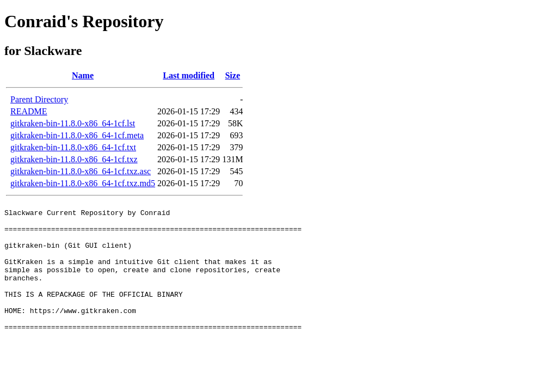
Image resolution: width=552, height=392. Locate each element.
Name (83, 75)
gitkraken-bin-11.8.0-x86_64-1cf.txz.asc (81, 171)
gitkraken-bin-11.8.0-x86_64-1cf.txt (73, 147)
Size (232, 75)
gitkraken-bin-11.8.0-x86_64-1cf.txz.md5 (83, 183)
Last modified (189, 75)
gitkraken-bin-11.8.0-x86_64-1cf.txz (74, 159)
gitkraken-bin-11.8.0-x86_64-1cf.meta (77, 135)
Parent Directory (39, 99)
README (29, 111)
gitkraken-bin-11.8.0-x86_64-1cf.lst (73, 123)
